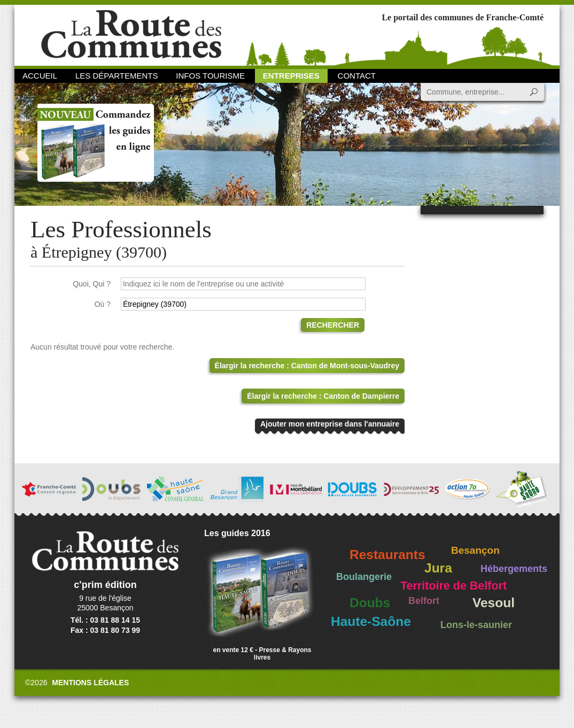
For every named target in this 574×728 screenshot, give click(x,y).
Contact (357, 76)
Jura (438, 568)
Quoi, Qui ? (92, 284)
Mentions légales (90, 683)
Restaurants (387, 555)
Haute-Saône (371, 621)
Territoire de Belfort (453, 586)
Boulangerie (364, 577)
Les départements (117, 76)
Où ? (103, 304)
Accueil (40, 76)
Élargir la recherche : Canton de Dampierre (323, 396)
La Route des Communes (131, 34)
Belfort (424, 601)
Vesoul (494, 603)
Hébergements (514, 569)
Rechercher (333, 325)
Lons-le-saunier (476, 625)
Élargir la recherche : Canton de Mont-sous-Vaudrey (307, 366)
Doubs (370, 603)
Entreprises (291, 76)
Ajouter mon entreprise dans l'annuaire (330, 424)
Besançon (475, 550)
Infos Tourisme (210, 76)
